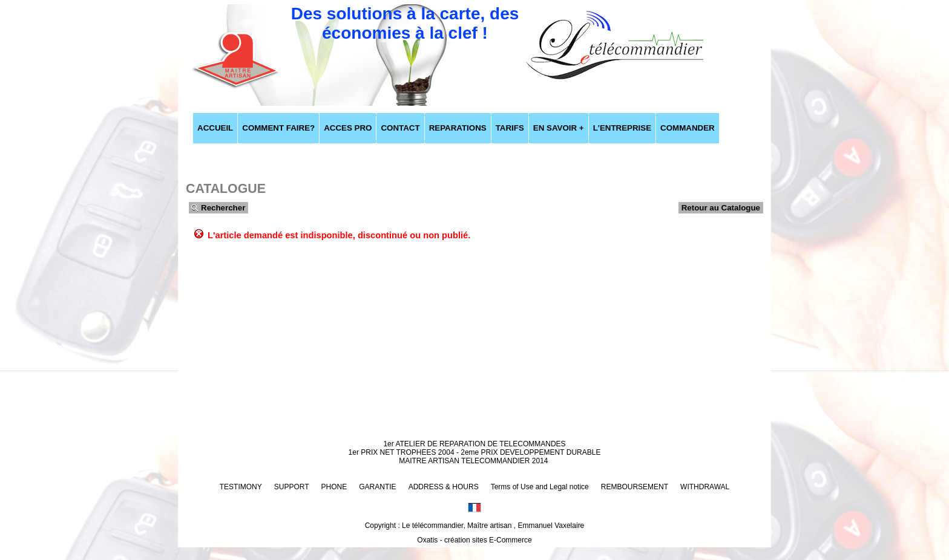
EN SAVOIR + (559, 128)
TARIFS (510, 128)
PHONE (334, 487)
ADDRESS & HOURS (444, 487)
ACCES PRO (348, 128)
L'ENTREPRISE (622, 128)
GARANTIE (377, 487)
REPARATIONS (458, 128)
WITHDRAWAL (705, 487)
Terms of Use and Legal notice (540, 487)
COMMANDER (688, 128)
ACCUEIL (215, 128)
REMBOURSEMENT (635, 487)
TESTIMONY (241, 487)
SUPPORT (292, 487)
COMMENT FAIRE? (278, 128)
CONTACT (400, 128)
